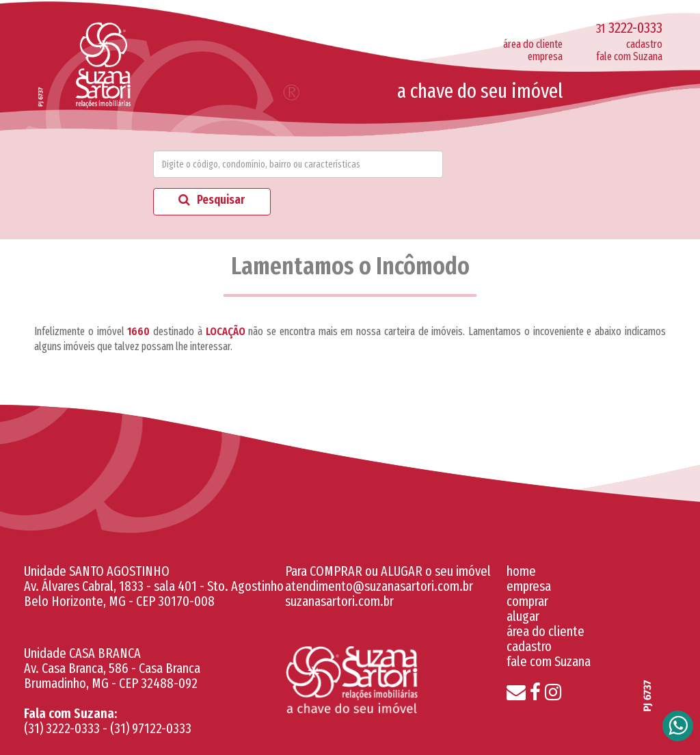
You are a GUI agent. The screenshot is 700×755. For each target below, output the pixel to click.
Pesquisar (212, 200)
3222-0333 (629, 28)
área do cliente (533, 44)
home (521, 571)
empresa (545, 56)
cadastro (644, 44)
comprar (527, 601)
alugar (523, 616)
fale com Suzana (629, 56)
